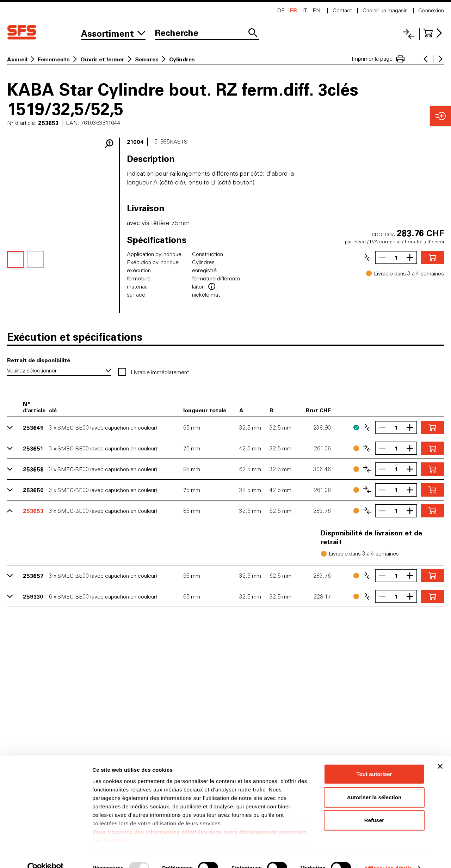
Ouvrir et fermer (102, 59)
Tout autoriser (374, 760)
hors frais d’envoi (424, 242)
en (316, 10)
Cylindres (182, 59)
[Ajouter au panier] (432, 257)
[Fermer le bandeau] (440, 753)
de (281, 10)
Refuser (374, 806)
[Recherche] (207, 34)
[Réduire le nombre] (381, 257)
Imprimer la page (378, 59)
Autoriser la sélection (374, 783)
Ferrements (54, 59)
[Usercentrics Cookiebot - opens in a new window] (46, 854)
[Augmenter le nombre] (412, 257)
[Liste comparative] (409, 34)
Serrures (147, 59)
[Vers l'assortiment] (113, 34)
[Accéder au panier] (434, 33)
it (305, 10)
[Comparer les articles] (367, 257)
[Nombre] (396, 257)
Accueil (17, 59)
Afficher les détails (388, 854)
